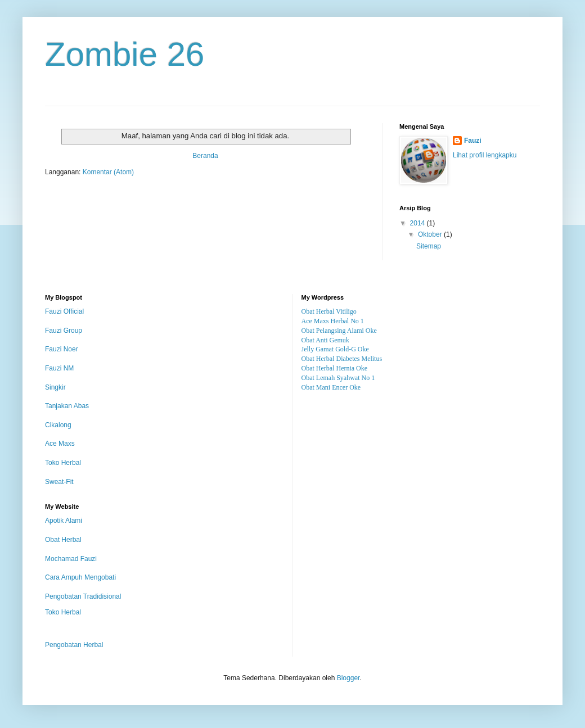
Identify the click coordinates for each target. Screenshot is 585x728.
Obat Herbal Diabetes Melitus (342, 359)
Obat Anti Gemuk (325, 340)
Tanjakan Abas (67, 406)
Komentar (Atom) (108, 172)
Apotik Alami (64, 521)
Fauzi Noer (62, 349)
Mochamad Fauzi (71, 559)
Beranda (205, 156)
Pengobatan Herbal (74, 645)
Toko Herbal (63, 463)
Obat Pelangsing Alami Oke (339, 331)
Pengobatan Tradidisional (83, 596)
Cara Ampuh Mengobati (80, 577)
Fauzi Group (64, 331)
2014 (418, 223)
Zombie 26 (125, 54)
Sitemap (429, 246)
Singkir (55, 387)
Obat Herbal (63, 540)
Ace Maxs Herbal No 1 (333, 321)
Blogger (348, 678)
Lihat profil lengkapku (485, 155)
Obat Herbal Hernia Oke (335, 368)
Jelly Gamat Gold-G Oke (335, 349)
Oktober (431, 234)
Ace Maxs (60, 444)
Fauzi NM (59, 368)
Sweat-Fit (59, 482)
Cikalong (58, 425)
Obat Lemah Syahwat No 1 (338, 378)
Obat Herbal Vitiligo (329, 311)
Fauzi (473, 141)
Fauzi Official (64, 311)
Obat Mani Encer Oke (331, 387)
